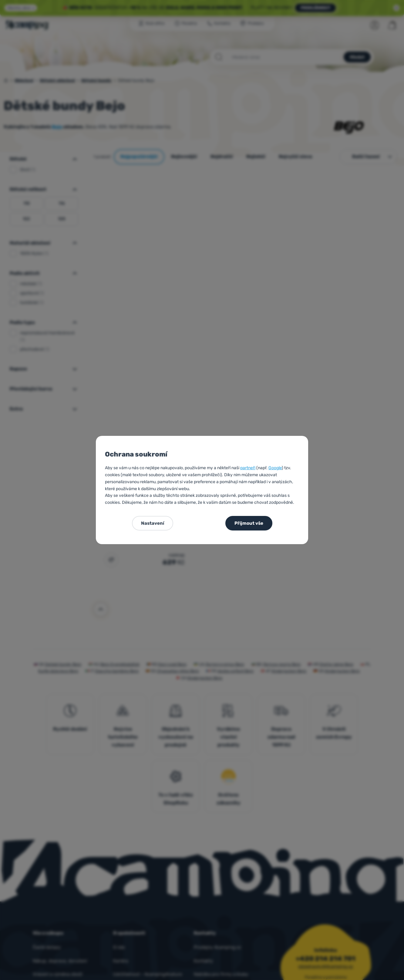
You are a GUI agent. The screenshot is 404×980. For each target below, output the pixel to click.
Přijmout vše (249, 523)
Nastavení (153, 523)
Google (275, 468)
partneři (248, 468)
